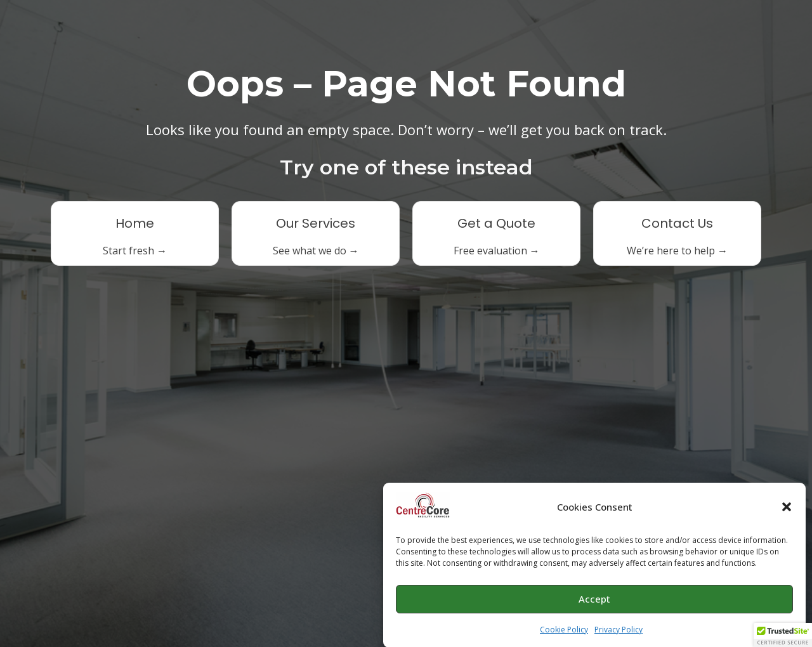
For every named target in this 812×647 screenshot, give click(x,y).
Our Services (316, 223)
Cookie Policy (564, 632)
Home (135, 223)
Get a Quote (496, 223)
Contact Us (677, 223)
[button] (787, 510)
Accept (594, 602)
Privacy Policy (619, 632)
